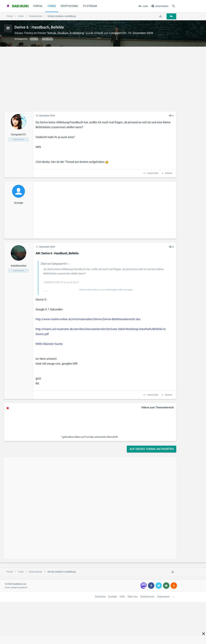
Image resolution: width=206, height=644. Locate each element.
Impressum (163, 597)
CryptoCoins (69, 6)
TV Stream (90, 6)
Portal (38, 6)
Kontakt (113, 597)
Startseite (100, 597)
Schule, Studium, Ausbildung (66, 33)
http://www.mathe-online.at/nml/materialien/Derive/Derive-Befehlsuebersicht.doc (88, 319)
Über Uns (133, 597)
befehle (34, 39)
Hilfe (122, 597)
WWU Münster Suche (49, 344)
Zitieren (168, 173)
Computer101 (118, 33)
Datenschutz (147, 597)
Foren (52, 6)
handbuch (47, 39)
